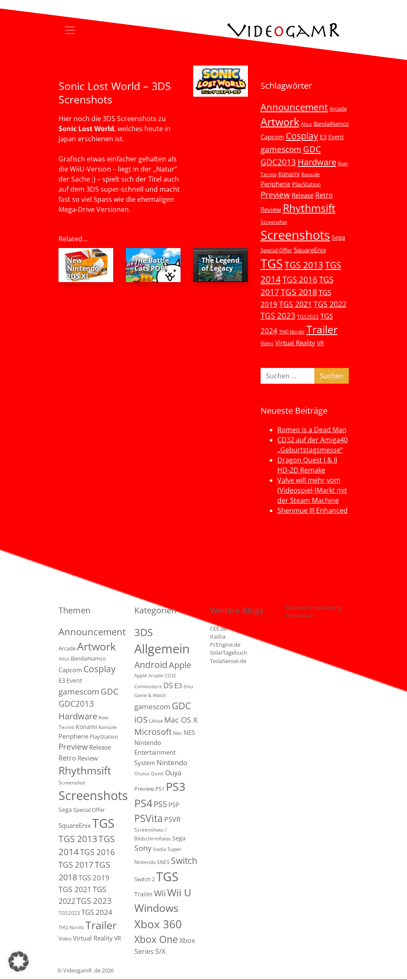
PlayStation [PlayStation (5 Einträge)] (306, 184)
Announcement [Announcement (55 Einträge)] (294, 107)
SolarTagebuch (229, 652)
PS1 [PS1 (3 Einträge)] (160, 789)
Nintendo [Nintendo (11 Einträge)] (172, 762)
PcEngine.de (225, 645)
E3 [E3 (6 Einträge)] (323, 137)
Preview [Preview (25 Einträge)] (275, 195)
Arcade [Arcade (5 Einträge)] (338, 108)
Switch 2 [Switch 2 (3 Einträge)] (145, 879)
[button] (19, 962)
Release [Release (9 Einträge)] (303, 195)
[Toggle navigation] (70, 30)
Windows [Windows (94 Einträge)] (156, 908)
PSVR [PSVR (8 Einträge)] (172, 819)
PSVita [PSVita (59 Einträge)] (149, 818)
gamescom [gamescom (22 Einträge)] (281, 149)
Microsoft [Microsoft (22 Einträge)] (153, 732)
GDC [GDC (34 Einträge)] (312, 149)
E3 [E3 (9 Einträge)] (178, 685)
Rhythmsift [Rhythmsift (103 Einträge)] (309, 208)
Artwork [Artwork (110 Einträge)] (280, 122)
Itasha (218, 637)
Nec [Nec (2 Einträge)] (178, 733)
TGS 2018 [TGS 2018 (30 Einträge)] (299, 292)
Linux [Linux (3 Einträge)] (156, 721)
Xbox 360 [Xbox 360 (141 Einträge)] (158, 924)
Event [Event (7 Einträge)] (336, 137)
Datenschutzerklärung (314, 608)
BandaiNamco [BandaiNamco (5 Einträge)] (331, 124)
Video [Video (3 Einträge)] (267, 343)
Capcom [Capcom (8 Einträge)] (272, 137)
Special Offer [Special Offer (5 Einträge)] (276, 250)
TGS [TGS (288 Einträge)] (167, 876)
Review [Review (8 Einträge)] (271, 209)
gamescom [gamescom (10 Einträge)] (152, 707)
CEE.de (218, 629)
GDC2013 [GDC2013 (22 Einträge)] (278, 162)
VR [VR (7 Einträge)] (321, 343)
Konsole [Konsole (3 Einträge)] (311, 174)
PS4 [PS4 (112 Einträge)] (143, 803)
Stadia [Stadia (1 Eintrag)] (160, 849)
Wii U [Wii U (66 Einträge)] (179, 893)
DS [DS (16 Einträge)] (168, 685)
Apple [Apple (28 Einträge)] (180, 665)
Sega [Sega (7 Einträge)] (338, 237)
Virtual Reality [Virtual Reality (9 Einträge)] (295, 343)
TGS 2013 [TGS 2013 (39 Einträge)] (304, 265)
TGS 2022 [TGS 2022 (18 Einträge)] (330, 304)
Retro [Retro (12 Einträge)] (324, 195)
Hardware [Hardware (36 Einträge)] (317, 162)
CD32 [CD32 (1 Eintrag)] (170, 676)
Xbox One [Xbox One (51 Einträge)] (156, 939)
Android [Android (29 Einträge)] (151, 665)
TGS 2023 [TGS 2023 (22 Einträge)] (278, 316)
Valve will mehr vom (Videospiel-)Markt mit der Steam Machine (312, 490)
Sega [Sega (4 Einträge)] (179, 838)
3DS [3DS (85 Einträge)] (144, 632)
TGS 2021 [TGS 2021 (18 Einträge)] (295, 304)
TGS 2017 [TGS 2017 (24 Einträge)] (76, 865)
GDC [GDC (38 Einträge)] (181, 706)
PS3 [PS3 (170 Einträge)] (176, 786)
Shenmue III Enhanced (313, 510)
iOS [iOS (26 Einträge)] (141, 719)
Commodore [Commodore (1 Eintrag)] (148, 687)
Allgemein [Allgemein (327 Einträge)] (162, 649)
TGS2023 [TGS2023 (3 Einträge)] (308, 317)
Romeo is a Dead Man (312, 430)
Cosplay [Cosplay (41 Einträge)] (302, 136)
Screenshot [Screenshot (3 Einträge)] (274, 222)
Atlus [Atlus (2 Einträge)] (306, 124)
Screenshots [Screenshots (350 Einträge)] (295, 235)
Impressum (300, 615)
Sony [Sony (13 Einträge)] (143, 848)
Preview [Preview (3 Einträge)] (144, 789)
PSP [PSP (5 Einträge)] (174, 805)
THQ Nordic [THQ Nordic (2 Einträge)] (292, 332)
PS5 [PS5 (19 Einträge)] (160, 804)
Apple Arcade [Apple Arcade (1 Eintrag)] (149, 676)
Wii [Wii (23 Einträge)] (160, 893)
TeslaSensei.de (228, 661)
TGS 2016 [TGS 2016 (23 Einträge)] (300, 280)
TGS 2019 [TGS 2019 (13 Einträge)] (94, 878)
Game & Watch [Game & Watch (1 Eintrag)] (150, 695)
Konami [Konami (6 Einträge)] (289, 174)
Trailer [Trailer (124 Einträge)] (322, 329)
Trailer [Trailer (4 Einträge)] (144, 894)
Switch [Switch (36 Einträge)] (184, 860)
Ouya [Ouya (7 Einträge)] (173, 773)
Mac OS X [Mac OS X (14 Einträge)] (181, 720)
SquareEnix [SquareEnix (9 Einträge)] (310, 250)
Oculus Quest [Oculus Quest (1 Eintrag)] (149, 774)
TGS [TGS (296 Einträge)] (272, 263)
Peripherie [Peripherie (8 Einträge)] (275, 184)
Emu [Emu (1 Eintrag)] (188, 687)
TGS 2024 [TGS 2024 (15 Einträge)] (97, 912)
